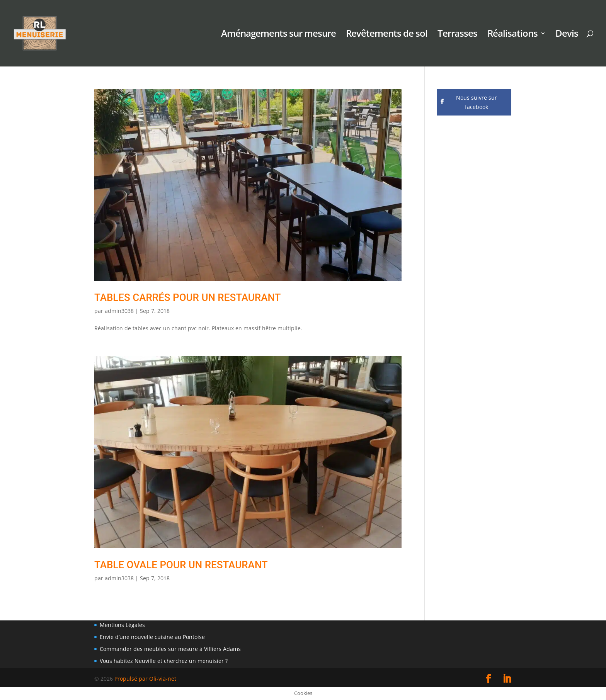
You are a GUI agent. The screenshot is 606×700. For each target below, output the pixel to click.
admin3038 (119, 311)
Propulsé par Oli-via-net (145, 679)
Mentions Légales (122, 625)
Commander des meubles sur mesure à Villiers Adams (170, 649)
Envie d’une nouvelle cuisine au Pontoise (152, 637)
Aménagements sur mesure (278, 35)
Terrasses (457, 35)
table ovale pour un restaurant (181, 565)
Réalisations (512, 35)
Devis (567, 35)
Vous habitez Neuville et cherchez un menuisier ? (164, 661)
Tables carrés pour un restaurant (187, 297)
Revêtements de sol (387, 35)
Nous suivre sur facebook (477, 102)
